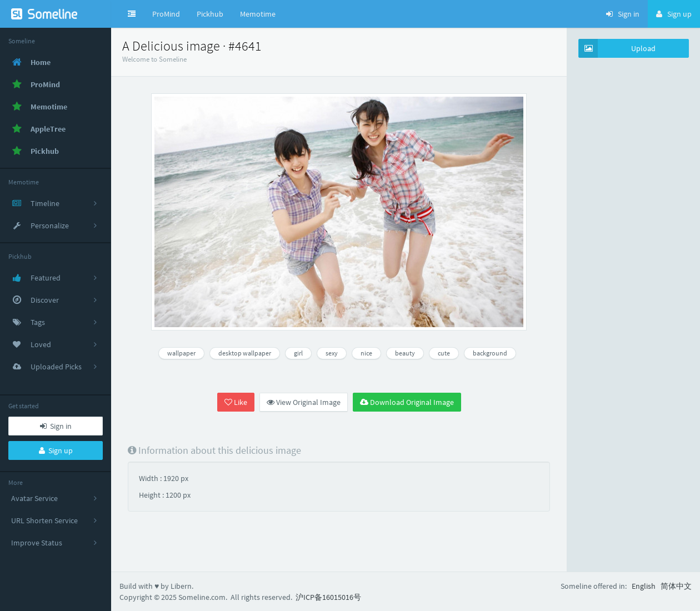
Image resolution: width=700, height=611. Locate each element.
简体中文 (676, 586)
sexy (332, 353)
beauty (405, 353)
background (490, 353)
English (644, 586)
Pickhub (210, 14)
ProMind (166, 14)
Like (236, 402)
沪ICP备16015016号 (328, 597)
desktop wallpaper (245, 353)
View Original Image (304, 402)
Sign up (56, 450)
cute (444, 353)
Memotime (258, 14)
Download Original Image (407, 402)
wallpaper (181, 353)
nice (366, 353)
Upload (617, 48)
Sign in (56, 426)
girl (298, 353)
